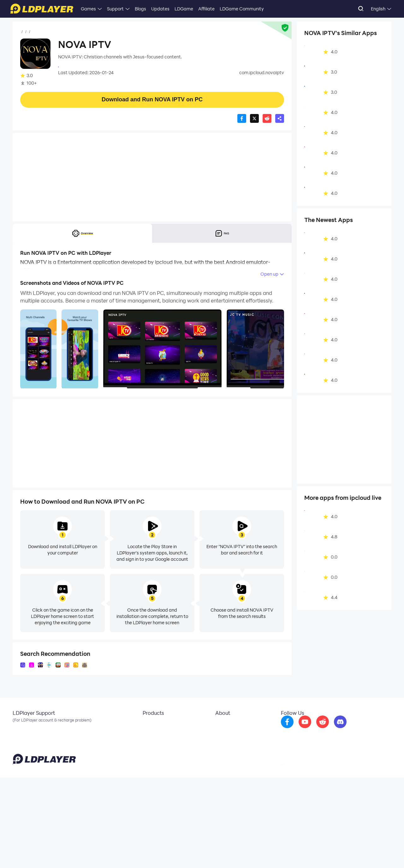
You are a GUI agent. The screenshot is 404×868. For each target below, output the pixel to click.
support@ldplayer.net (250, 852)
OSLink (145, 781)
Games (88, 9)
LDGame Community (242, 9)
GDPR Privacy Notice (344, 853)
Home (27, 32)
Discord (21, 790)
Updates (160, 9)
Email (18, 771)
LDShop (146, 799)
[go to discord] (357, 775)
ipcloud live (70, 66)
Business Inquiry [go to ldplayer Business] (227, 781)
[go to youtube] (322, 775)
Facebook (23, 781)
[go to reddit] (339, 775)
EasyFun (146, 790)
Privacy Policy (310, 853)
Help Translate (378, 853)
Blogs (140, 9)
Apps (42, 32)
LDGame (184, 9)
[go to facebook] (304, 775)
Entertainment (67, 32)
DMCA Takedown (228, 790)
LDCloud (147, 771)
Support (115, 9)
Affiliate (206, 9)
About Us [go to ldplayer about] (220, 771)
